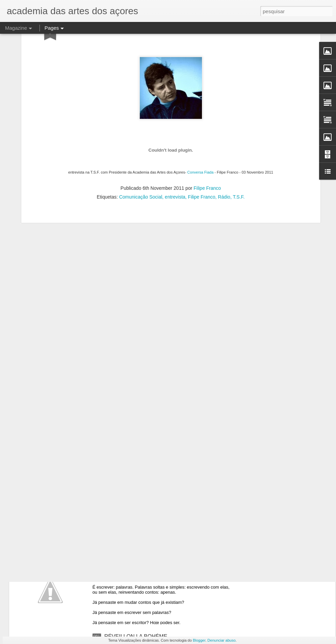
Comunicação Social (141, 135)
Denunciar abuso (221, 640)
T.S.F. (239, 135)
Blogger (199, 640)
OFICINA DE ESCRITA (132, 483)
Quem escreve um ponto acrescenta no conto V (162, 560)
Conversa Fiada (201, 110)
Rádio (224, 135)
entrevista (175, 135)
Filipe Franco (207, 126)
